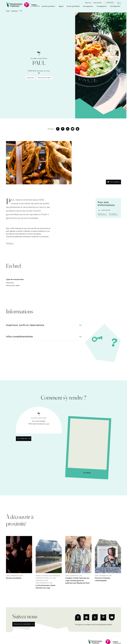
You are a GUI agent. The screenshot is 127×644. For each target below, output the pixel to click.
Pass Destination (116, 7)
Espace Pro (88, 3)
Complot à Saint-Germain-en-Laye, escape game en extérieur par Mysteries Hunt (78, 581)
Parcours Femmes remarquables (103, 579)
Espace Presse (98, 3)
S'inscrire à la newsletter (22, 624)
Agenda (61, 7)
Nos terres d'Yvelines (74, 7)
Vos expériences (102, 7)
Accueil (8, 11)
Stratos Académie (14, 578)
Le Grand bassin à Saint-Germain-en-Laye (46, 587)
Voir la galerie (113, 182)
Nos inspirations (89, 7)
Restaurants (15, 11)
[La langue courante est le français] (119, 3)
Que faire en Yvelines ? (49, 7)
